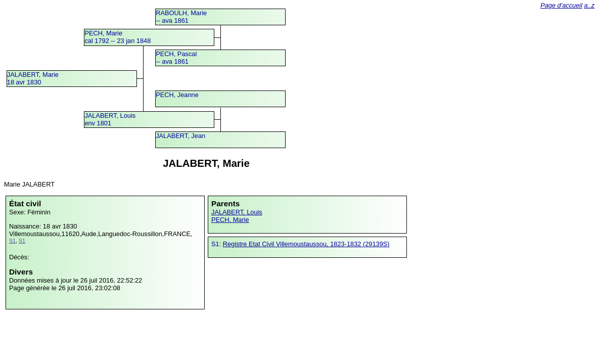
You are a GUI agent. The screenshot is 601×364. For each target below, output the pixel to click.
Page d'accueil (561, 5)
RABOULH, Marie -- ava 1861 (181, 17)
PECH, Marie (230, 220)
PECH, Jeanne (177, 95)
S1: (217, 244)
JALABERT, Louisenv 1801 (110, 119)
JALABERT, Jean (180, 136)
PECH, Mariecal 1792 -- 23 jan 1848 (118, 37)
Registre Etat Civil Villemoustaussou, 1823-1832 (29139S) (306, 244)
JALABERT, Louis (237, 212)
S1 (12, 241)
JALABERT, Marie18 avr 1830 (33, 78)
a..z (590, 5)
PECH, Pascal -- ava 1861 (176, 58)
